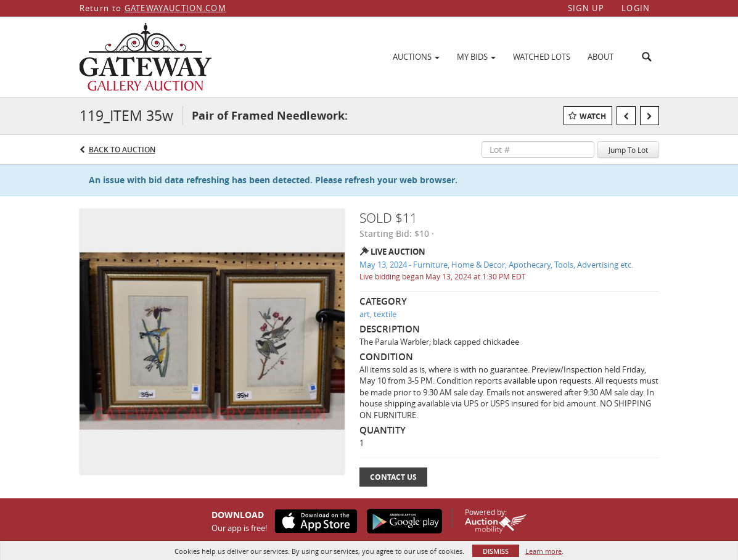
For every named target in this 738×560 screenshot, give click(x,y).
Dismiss (496, 551)
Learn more (543, 551)
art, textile (378, 314)
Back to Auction (122, 150)
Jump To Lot (628, 150)
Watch (593, 116)
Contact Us (393, 477)
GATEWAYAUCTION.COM (175, 8)
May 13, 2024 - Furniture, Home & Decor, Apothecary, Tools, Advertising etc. (496, 265)
